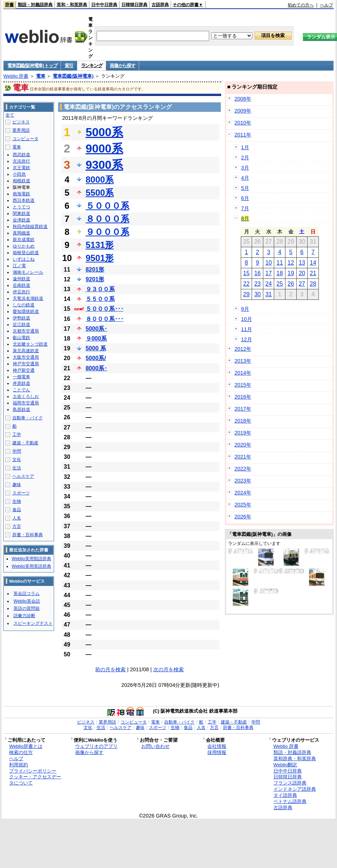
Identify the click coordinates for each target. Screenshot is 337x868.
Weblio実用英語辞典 (31, 566)
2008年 (243, 99)
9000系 (104, 148)
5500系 (100, 193)
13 (302, 263)
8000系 (100, 180)
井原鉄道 (21, 383)
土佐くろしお (26, 396)
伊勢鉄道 (21, 318)
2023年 (243, 481)
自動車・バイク (28, 418)
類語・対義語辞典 (35, 5)
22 (247, 284)
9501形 (100, 258)
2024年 (243, 493)
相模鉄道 (21, 181)
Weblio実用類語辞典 (31, 559)
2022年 (243, 469)
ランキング (92, 66)
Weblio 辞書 (16, 76)
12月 (247, 339)
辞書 (9, 5)
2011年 (243, 135)
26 (291, 284)
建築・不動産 (25, 443)
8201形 (95, 270)
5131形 (100, 245)
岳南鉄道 (21, 285)
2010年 (243, 123)
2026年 (243, 517)
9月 (245, 309)
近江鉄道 (21, 325)
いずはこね (24, 259)
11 (280, 263)
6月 (245, 198)
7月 (245, 208)
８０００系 (107, 219)
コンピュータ (25, 139)
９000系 (96, 339)
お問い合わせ (155, 746)
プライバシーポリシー (33, 771)
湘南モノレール (28, 272)
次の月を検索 (168, 669)
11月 (247, 329)
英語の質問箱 (27, 608)
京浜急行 (21, 161)
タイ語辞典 (285, 795)
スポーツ (21, 493)
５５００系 (100, 299)
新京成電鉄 (24, 240)
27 (302, 284)
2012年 (243, 349)
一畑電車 (21, 377)
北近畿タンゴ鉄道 (30, 344)
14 (313, 263)
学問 (17, 451)
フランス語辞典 (290, 783)
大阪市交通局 (26, 357)
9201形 (95, 279)
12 (291, 263)
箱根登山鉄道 (26, 253)
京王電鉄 (21, 168)
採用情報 (217, 752)
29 (247, 294)
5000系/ (96, 358)
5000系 (104, 132)
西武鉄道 (21, 155)
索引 (69, 66)
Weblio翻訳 (285, 765)
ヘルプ (326, 5)
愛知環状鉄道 (26, 311)
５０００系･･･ (105, 309)
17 (269, 273)
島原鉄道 (21, 409)
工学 (17, 435)
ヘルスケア (23, 476)
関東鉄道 (21, 213)
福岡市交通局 (26, 403)
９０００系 (107, 232)
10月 (247, 319)
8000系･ (97, 368)
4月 (245, 178)
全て (10, 115)
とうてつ (21, 207)
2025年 (243, 505)
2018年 (243, 421)
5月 (245, 188)
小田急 (19, 174)
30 (257, 294)
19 (291, 273)
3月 (245, 168)
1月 (245, 147)
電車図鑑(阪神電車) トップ (32, 66)
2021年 (243, 457)
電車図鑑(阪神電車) (73, 76)
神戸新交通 (24, 370)
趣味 (17, 485)
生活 (17, 468)
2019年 (243, 433)
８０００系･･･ (105, 319)
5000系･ (97, 329)
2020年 (243, 445)
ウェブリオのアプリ (96, 746)
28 (313, 284)
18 (280, 273)
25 (280, 284)
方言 (17, 526)
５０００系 (107, 206)
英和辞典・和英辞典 (295, 759)
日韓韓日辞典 (134, 5)
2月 (245, 158)
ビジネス (21, 122)
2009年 (243, 111)
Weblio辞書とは (26, 746)
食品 (17, 510)
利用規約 (19, 765)
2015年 (243, 385)
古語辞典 (160, 5)
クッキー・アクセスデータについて (35, 780)
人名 (17, 518)
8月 (245, 219)
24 (269, 284)
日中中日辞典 (104, 5)
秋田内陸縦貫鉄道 (30, 227)
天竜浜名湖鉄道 (28, 298)
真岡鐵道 (21, 233)
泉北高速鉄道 (26, 351)
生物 (17, 501)
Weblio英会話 (27, 601)
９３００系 (100, 289)
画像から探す (122, 66)
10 (269, 263)
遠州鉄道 (21, 279)
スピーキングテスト (33, 623)
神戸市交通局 (26, 364)
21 (313, 273)
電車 (41, 76)
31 (269, 294)
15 (247, 273)
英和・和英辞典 (72, 5)
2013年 (243, 361)
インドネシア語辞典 (295, 789)
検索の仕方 (21, 752)
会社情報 (217, 746)
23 (257, 284)
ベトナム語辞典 (290, 801)
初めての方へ (301, 5)
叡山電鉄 (21, 338)
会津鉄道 (21, 220)
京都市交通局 (26, 331)
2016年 (243, 397)
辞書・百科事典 (28, 535)
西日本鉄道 (24, 200)
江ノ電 (19, 266)
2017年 (243, 409)
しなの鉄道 (24, 305)
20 (302, 273)
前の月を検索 (110, 669)
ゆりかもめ (24, 246)
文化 (17, 460)
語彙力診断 (24, 616)
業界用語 (21, 130)
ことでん (21, 390)
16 (257, 273)
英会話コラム (27, 594)
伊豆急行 (21, 292)
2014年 (243, 373)
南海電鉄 (21, 194)
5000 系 (96, 348)
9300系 (104, 165)
